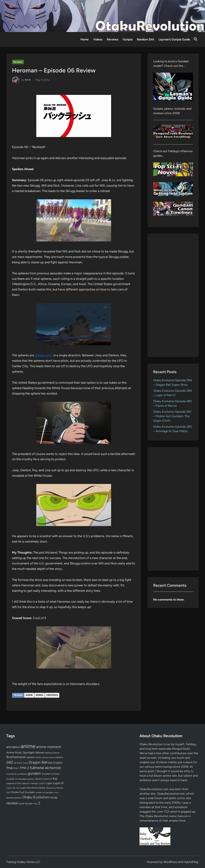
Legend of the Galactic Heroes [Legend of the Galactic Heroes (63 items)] (22, 783)
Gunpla (128, 39)
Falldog (191, 744)
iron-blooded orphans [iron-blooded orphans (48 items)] (25, 779)
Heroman (52, 695)
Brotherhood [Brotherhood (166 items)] (16, 757)
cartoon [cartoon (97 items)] (30, 757)
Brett (28, 80)
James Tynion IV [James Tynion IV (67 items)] (43, 779)
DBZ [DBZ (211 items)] (10, 762)
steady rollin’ (44, 355)
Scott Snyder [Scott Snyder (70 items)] (26, 804)
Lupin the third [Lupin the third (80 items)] (28, 788)
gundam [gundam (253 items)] (34, 773)
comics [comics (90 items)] (59, 757)
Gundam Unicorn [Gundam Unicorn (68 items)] (51, 774)
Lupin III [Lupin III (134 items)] (58, 783)
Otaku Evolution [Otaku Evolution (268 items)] (36, 797)
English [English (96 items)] (58, 763)
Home (85, 39)
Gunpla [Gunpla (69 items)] (10, 779)
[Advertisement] (173, 295)
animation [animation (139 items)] (13, 747)
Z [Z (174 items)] (39, 803)
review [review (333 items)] (12, 803)
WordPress (170, 862)
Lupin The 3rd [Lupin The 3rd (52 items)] (13, 788)
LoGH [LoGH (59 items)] (42, 783)
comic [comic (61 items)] (39, 757)
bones (40, 695)
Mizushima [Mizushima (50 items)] (51, 788)
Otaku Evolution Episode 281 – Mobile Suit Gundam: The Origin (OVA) (172, 416)
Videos (98, 39)
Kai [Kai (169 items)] (55, 778)
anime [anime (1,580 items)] (28, 746)
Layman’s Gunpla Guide (174, 39)
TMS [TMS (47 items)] (35, 804)
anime (29, 695)
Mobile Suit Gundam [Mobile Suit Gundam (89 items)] (23, 792)
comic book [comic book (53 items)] (48, 757)
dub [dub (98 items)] (50, 763)
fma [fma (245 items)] (9, 768)
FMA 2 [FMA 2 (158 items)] (25, 768)
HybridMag (191, 862)
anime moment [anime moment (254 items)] (49, 747)
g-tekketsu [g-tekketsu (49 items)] (22, 774)
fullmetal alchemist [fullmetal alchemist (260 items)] (45, 768)
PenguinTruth (181, 749)
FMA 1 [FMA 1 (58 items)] (16, 768)
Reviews (113, 39)
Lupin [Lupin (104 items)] (49, 783)
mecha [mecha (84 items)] (41, 788)
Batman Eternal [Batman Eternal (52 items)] (52, 753)
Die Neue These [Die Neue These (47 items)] (21, 763)
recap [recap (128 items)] (54, 797)
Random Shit (146, 39)
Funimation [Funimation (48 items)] (11, 774)
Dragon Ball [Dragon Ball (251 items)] (38, 762)
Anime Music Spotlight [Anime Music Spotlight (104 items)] (20, 753)
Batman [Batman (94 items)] (40, 753)
